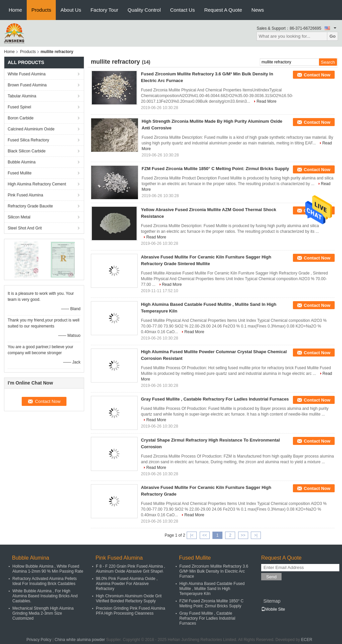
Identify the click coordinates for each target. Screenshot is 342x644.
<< (205, 535)
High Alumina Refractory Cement (37, 184)
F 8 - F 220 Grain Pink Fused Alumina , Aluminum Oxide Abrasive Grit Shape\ (130, 569)
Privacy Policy (39, 640)
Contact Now (317, 75)
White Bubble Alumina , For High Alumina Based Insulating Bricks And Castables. (45, 596)
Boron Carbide (21, 118)
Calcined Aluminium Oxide (31, 129)
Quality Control (144, 10)
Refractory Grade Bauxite (30, 206)
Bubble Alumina (22, 162)
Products (41, 10)
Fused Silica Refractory (28, 140)
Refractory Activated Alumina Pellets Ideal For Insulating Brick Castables (45, 581)
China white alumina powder (80, 640)
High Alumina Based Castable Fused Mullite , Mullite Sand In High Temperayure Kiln (212, 589)
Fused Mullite (20, 173)
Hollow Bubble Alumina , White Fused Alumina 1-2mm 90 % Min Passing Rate (48, 569)
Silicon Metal (19, 217)
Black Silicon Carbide (27, 151)
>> (243, 535)
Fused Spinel (19, 107)
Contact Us (182, 10)
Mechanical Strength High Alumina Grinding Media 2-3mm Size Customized (43, 613)
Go (332, 36)
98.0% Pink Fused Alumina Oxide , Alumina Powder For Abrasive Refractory (127, 584)
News (258, 10)
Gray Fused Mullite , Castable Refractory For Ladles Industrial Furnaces (215, 399)
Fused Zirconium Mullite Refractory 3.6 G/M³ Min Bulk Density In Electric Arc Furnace (214, 571)
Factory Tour (104, 10)
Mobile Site (273, 609)
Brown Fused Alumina (27, 85)
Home (15, 10)
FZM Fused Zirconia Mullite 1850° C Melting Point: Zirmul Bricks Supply (215, 169)
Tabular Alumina (22, 96)
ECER (307, 640)
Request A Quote (223, 10)
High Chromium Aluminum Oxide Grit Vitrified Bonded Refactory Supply (129, 598)
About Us (71, 10)
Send (271, 577)
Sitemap (272, 601)
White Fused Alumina (27, 74)
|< (192, 535)
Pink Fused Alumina (25, 195)
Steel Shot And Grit (25, 228)
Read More (266, 101)
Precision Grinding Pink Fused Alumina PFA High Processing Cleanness (130, 611)
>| (256, 535)
